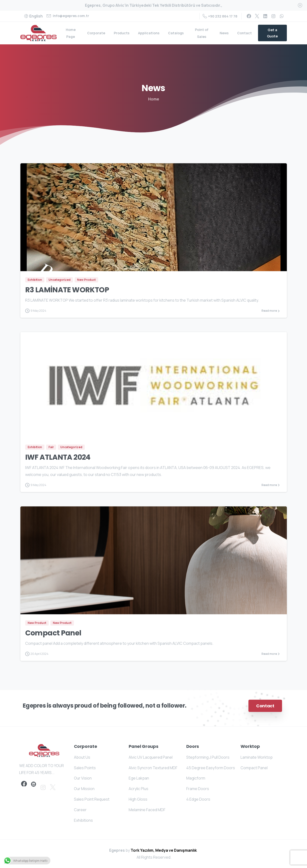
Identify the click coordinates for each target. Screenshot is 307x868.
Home (154, 99)
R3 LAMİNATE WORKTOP (67, 290)
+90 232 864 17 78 (220, 16)
